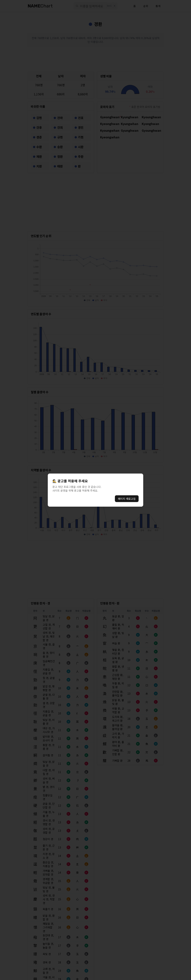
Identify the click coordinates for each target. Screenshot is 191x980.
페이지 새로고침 (127, 499)
